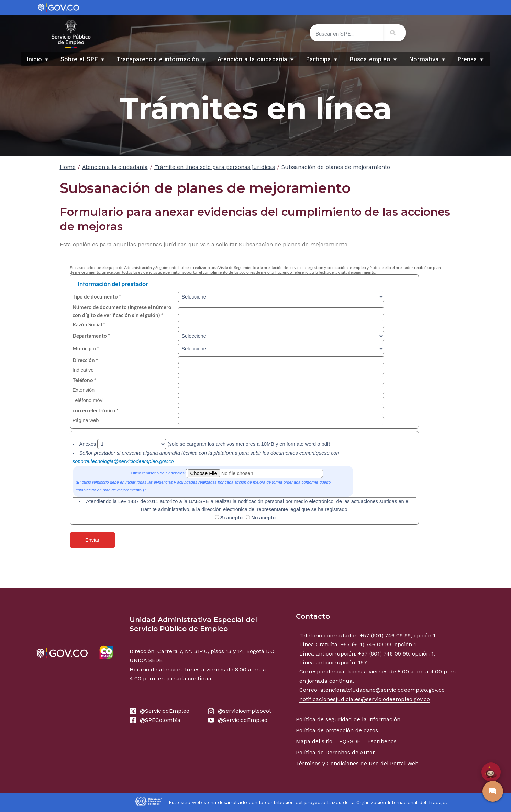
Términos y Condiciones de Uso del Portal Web (357, 763)
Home (68, 167)
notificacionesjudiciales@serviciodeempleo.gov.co (365, 699)
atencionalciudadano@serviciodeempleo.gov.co (382, 690)
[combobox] (346, 34)
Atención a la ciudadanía (115, 167)
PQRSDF (350, 741)
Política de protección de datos (337, 730)
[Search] (394, 33)
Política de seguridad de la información (348, 719)
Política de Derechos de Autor (335, 752)
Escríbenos (382, 741)
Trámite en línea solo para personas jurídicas (215, 167)
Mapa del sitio (314, 741)
